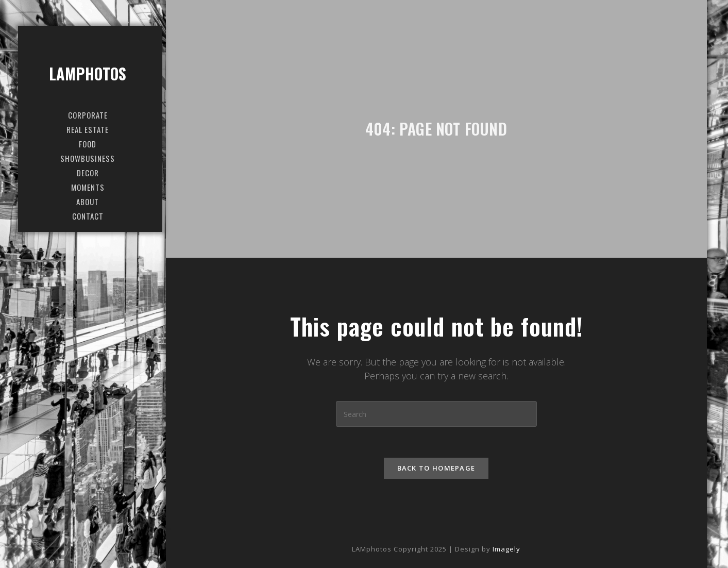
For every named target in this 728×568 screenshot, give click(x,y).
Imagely (506, 549)
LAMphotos (88, 73)
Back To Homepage (436, 468)
